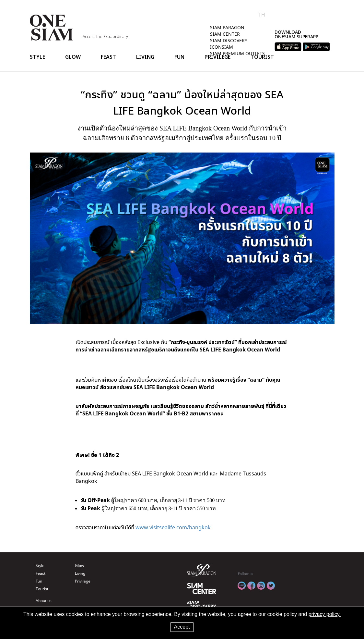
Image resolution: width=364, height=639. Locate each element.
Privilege (217, 57)
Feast (108, 57)
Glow (73, 57)
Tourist (262, 57)
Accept (182, 627)
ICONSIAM (222, 47)
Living (145, 57)
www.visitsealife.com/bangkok (173, 527)
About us (44, 601)
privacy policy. (325, 614)
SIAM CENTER (225, 34)
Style (37, 57)
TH (262, 15)
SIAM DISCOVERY (229, 40)
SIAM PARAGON (227, 27)
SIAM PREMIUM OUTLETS (237, 53)
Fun (179, 57)
